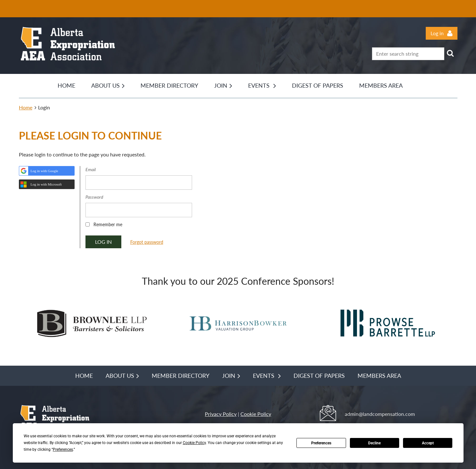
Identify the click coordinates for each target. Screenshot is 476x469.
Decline (374, 443)
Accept (428, 443)
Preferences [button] (63, 449)
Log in (437, 33)
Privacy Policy (221, 414)
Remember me (108, 224)
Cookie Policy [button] (194, 443)
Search (450, 53)
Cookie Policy (256, 414)
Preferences (321, 443)
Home (26, 107)
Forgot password (147, 242)
